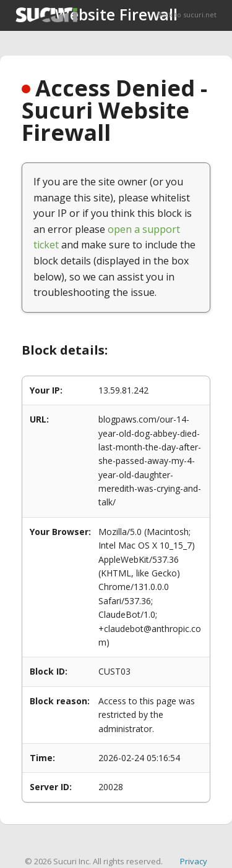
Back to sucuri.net (187, 15)
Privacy (194, 861)
